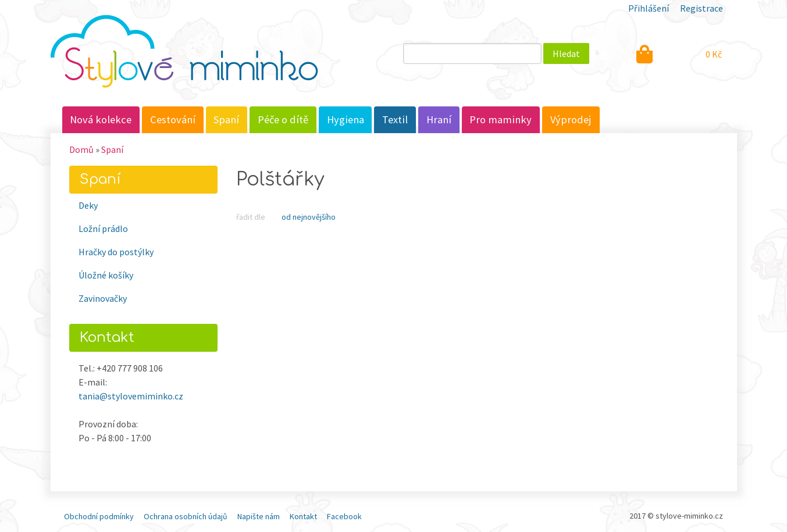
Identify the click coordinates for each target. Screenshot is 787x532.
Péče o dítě (283, 119)
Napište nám (259, 516)
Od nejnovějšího (309, 217)
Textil (395, 119)
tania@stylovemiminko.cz (131, 396)
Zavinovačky (103, 298)
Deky (88, 205)
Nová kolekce (101, 119)
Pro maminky (501, 119)
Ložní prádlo (103, 228)
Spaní (226, 119)
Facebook (344, 516)
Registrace (701, 8)
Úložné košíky (106, 275)
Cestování (173, 119)
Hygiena (346, 119)
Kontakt (303, 516)
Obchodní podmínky (99, 516)
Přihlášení (649, 8)
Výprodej (571, 119)
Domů (81, 149)
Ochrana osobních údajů (186, 516)
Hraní (439, 119)
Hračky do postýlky (116, 252)
